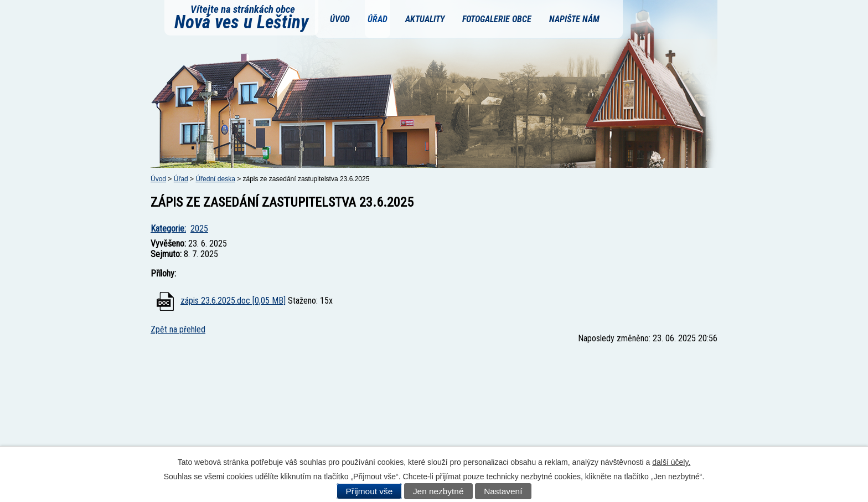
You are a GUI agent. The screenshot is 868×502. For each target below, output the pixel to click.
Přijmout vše (370, 491)
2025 (199, 229)
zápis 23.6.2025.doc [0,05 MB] (233, 301)
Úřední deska (215, 179)
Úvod (340, 19)
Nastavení (503, 491)
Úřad (378, 19)
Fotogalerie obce (497, 19)
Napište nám (574, 19)
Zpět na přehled (178, 329)
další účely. (671, 462)
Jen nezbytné (438, 491)
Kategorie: (168, 229)
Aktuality (425, 19)
